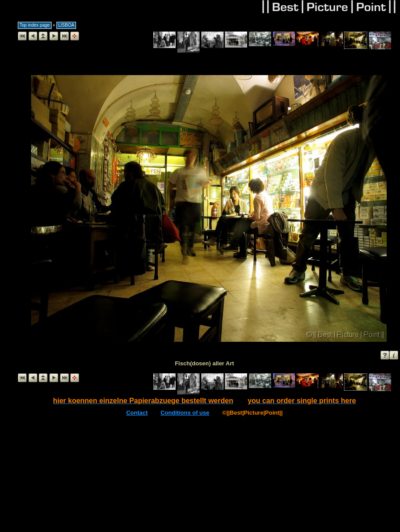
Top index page (35, 25)
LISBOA (66, 25)
